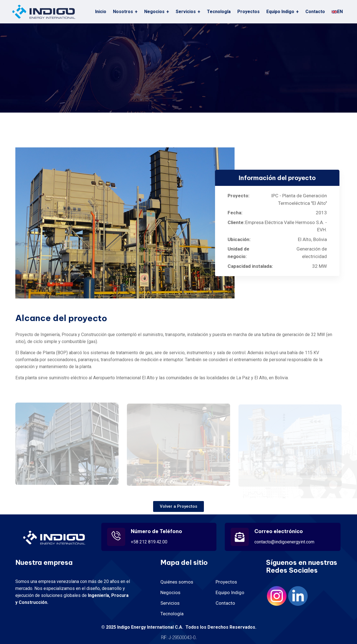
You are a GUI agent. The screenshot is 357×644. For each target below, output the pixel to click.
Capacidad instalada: (250, 266)
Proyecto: (236, 196)
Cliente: (235, 222)
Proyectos (249, 12)
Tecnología (219, 12)
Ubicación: (239, 239)
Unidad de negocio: (238, 253)
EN (337, 12)
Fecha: (235, 213)
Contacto (315, 12)
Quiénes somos (177, 582)
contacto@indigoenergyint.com (284, 542)
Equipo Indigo (280, 12)
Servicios (186, 12)
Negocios (170, 592)
